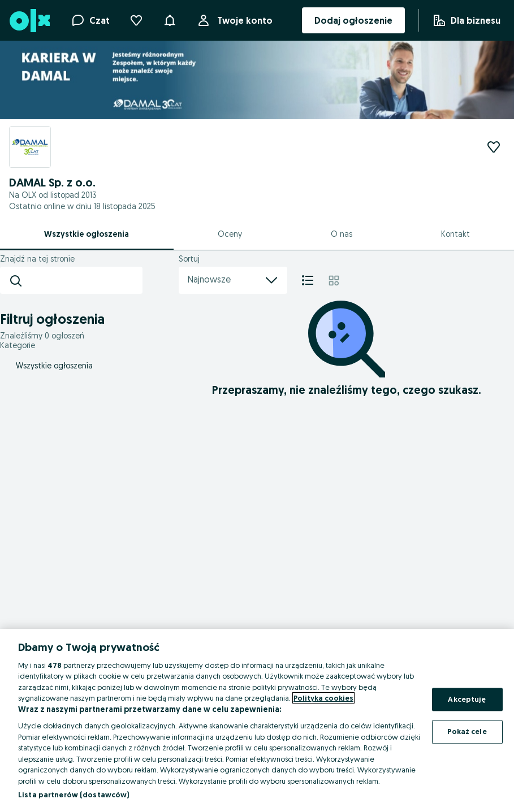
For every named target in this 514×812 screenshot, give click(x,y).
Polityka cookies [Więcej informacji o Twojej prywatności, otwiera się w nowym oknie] (323, 698)
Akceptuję (467, 699)
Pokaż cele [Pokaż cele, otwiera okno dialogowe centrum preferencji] (467, 732)
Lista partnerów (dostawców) (74, 794)
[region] (257, 720)
